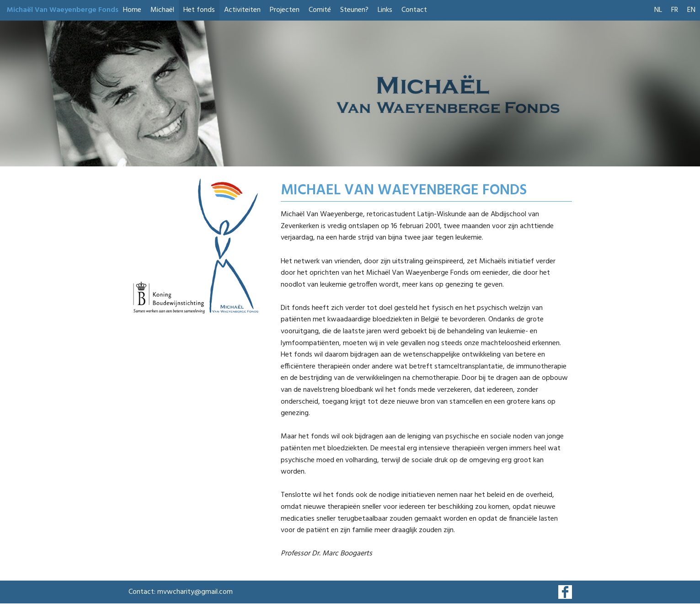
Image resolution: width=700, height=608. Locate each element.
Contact (414, 10)
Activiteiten (242, 10)
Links (385, 10)
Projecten (285, 10)
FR (675, 10)
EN (691, 10)
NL (658, 10)
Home (132, 10)
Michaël (162, 10)
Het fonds (199, 10)
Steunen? (354, 10)
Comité (320, 10)
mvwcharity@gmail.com (195, 592)
